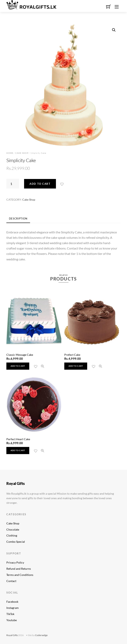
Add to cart (40, 184)
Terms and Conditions (20, 575)
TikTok (10, 614)
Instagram (13, 608)
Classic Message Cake (20, 355)
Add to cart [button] (18, 366)
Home (10, 153)
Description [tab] (18, 219)
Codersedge (41, 635)
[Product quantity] (13, 184)
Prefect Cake (72, 355)
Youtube (12, 620)
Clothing (12, 535)
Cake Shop (22, 153)
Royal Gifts (12, 635)
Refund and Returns (19, 569)
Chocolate (13, 529)
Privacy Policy (15, 562)
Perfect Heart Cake (18, 439)
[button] (114, 30)
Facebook (12, 602)
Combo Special (16, 542)
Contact (11, 581)
